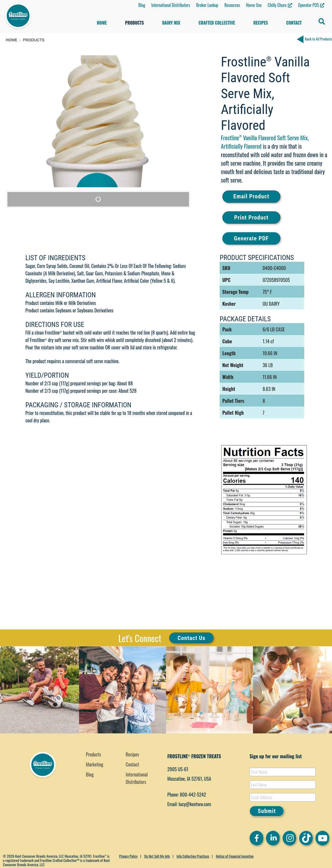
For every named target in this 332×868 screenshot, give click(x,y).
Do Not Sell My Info (157, 856)
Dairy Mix (171, 23)
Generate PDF (251, 238)
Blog (142, 5)
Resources (232, 5)
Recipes (260, 23)
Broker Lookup (207, 5)
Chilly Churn (277, 5)
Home (102, 23)
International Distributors (170, 5)
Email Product (251, 196)
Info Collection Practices (193, 856)
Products (134, 23)
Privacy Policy (128, 856)
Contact (294, 23)
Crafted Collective (217, 23)
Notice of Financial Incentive (235, 856)
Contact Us (191, 638)
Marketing (95, 764)
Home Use (254, 5)
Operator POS (308, 5)
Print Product (251, 218)
